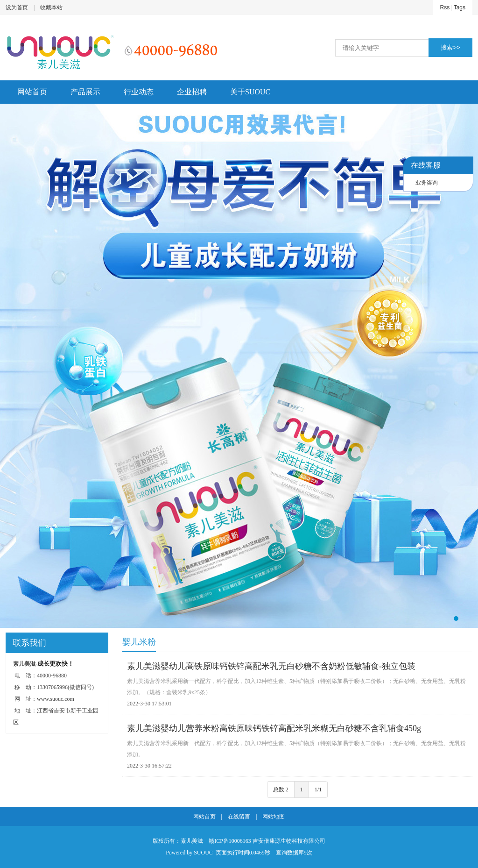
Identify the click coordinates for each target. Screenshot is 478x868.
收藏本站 (51, 7)
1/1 (318, 790)
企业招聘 (192, 92)
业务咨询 (427, 183)
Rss (445, 7)
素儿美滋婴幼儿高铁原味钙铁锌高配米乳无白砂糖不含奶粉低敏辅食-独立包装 (271, 666)
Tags (460, 7)
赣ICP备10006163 (230, 841)
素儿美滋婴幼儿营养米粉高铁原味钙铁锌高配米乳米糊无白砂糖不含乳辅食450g (274, 728)
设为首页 (17, 7)
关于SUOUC (250, 92)
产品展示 (85, 92)
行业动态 (139, 92)
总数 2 (281, 790)
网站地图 (274, 817)
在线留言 (239, 817)
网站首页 (32, 92)
